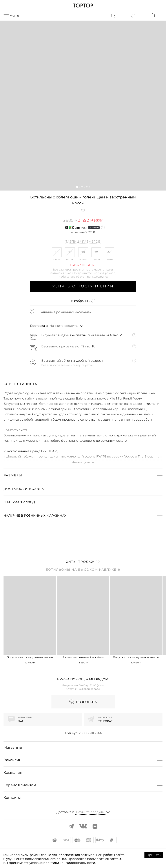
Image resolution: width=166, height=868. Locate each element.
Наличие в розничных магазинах (65, 312)
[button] (77, 187)
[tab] (83, 562)
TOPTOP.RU (83, 5)
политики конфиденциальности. (69, 863)
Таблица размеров (83, 242)
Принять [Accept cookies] (154, 855)
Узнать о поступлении (83, 286)
